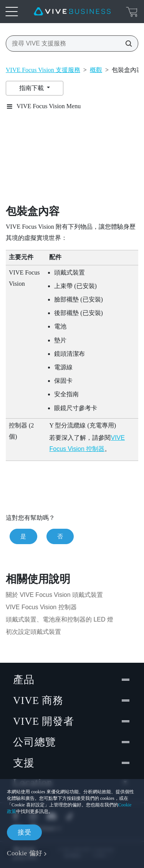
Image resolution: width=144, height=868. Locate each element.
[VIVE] (72, 12)
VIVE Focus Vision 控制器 (41, 607)
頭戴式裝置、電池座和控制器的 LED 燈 (60, 619)
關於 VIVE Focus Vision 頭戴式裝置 (54, 595)
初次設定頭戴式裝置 (33, 632)
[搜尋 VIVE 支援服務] (126, 44)
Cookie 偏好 (25, 853)
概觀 (96, 70)
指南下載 (32, 88)
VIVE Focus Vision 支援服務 (43, 70)
